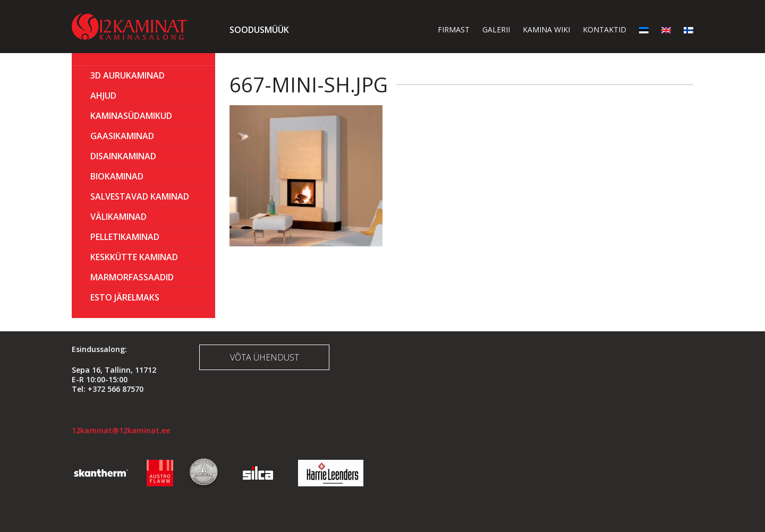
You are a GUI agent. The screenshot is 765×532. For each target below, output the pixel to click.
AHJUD (103, 96)
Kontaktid (605, 29)
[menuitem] (644, 29)
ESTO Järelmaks (125, 297)
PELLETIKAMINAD (125, 237)
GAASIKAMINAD (122, 136)
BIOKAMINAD (117, 176)
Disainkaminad (123, 156)
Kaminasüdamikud (131, 116)
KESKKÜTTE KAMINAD (134, 257)
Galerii (496, 29)
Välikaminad (118, 217)
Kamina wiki (546, 29)
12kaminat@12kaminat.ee (121, 430)
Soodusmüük (259, 30)
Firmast (454, 29)
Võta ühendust (265, 357)
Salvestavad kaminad (140, 196)
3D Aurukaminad (127, 75)
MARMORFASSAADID (132, 277)
